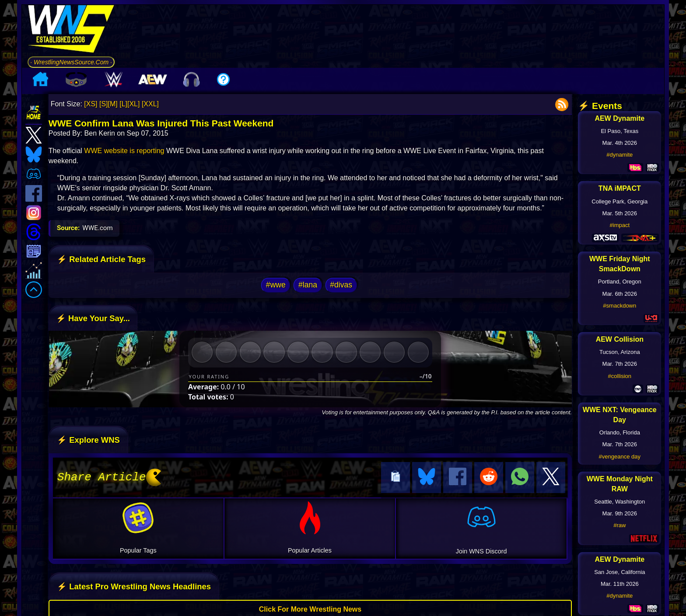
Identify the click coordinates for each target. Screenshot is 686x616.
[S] (104, 104)
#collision (620, 376)
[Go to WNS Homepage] (71, 30)
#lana (308, 285)
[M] (113, 104)
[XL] (133, 104)
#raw (619, 525)
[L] (123, 104)
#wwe (276, 285)
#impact (620, 225)
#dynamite (619, 155)
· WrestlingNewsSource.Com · (71, 62)
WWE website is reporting (124, 151)
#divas (341, 285)
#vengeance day (620, 457)
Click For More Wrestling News (310, 608)
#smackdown (619, 306)
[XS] (91, 104)
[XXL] (150, 104)
